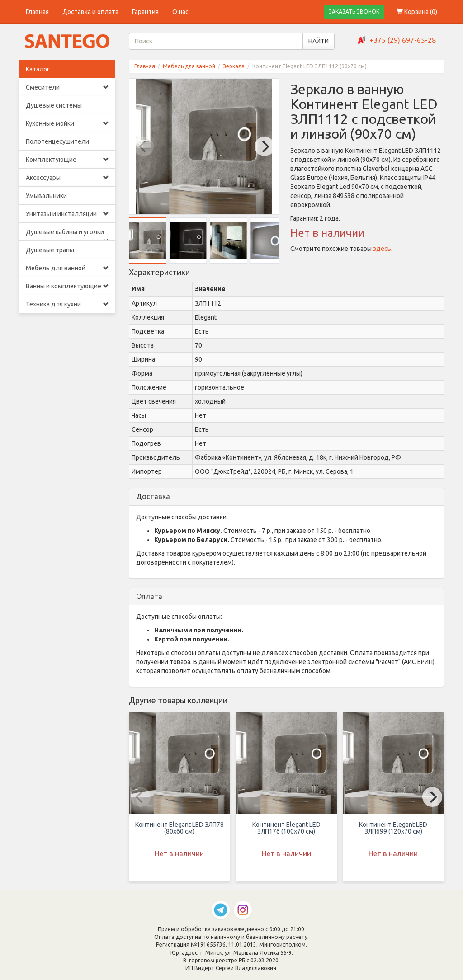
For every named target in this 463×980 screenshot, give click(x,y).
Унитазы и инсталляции (67, 214)
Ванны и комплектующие (67, 286)
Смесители (67, 87)
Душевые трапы (50, 250)
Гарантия (145, 12)
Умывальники (46, 196)
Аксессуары (67, 178)
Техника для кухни (67, 304)
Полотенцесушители (57, 141)
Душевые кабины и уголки (67, 235)
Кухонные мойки (67, 123)
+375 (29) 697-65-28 (403, 40)
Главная (37, 12)
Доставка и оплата (90, 12)
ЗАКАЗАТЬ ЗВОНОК (354, 12)
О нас (180, 12)
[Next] (265, 146)
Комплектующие (67, 160)
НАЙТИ (319, 41)
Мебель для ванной (67, 268)
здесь (382, 249)
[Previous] (144, 146)
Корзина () (417, 12)
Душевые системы (54, 105)
